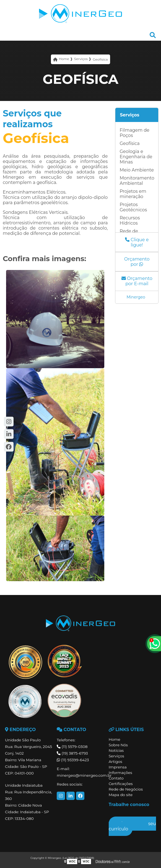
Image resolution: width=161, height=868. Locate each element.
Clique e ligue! (137, 242)
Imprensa (118, 767)
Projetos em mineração (133, 194)
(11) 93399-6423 (73, 760)
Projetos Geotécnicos (133, 207)
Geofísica (129, 143)
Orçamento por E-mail (137, 281)
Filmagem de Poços (134, 133)
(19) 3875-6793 (72, 753)
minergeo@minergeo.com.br (80, 775)
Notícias (116, 750)
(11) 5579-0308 (72, 747)
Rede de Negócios (126, 789)
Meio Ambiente (137, 170)
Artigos (115, 762)
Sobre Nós (118, 745)
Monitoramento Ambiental (137, 181)
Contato (116, 778)
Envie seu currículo (132, 826)
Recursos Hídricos (130, 220)
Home (115, 739)
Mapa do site (121, 795)
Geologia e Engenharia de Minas (136, 157)
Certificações (121, 784)
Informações (120, 773)
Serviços (129, 115)
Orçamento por (137, 262)
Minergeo (136, 297)
